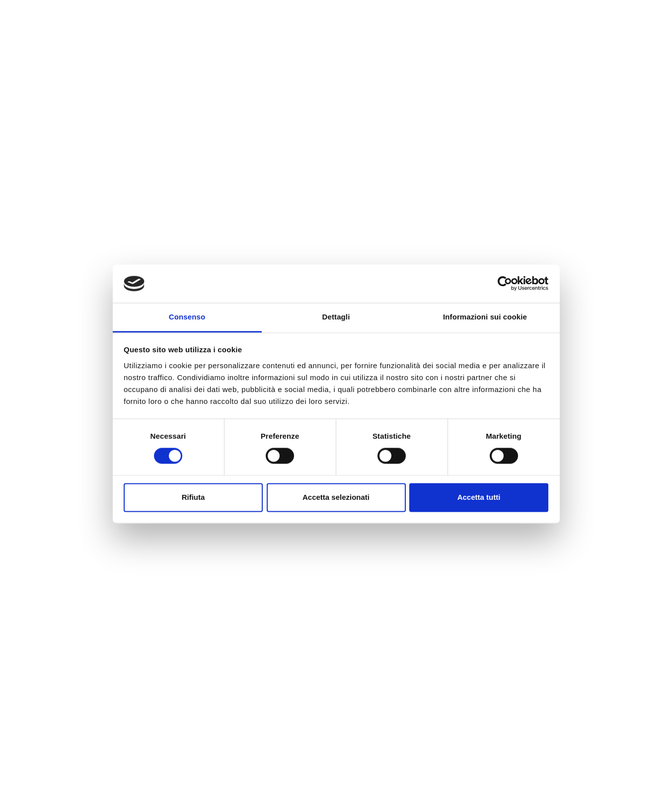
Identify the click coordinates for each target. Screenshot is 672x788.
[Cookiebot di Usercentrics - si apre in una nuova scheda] (505, 284)
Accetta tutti (479, 497)
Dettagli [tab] (336, 317)
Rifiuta (193, 497)
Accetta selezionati (336, 497)
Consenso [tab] (187, 317)
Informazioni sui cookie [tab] (485, 317)
